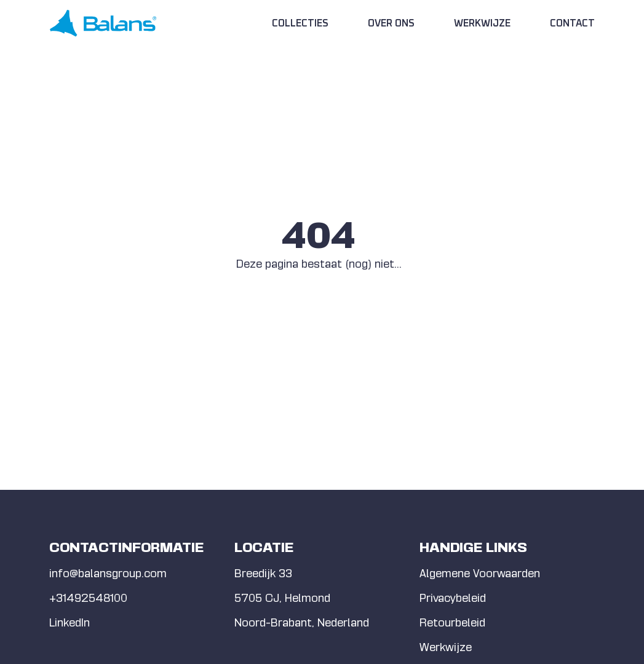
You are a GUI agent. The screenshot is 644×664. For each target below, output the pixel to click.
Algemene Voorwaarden (480, 573)
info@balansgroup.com (108, 573)
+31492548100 (88, 598)
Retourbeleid (452, 622)
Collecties (300, 23)
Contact (572, 23)
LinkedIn (70, 622)
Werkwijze (482, 23)
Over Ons (391, 23)
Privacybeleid (453, 598)
